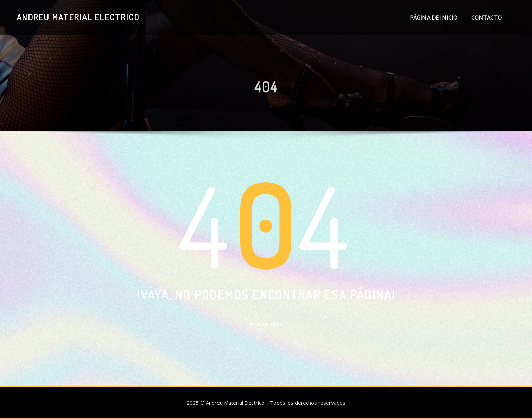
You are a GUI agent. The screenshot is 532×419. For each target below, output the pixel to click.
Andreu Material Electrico (78, 17)
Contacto (487, 18)
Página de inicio (434, 18)
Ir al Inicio (266, 324)
